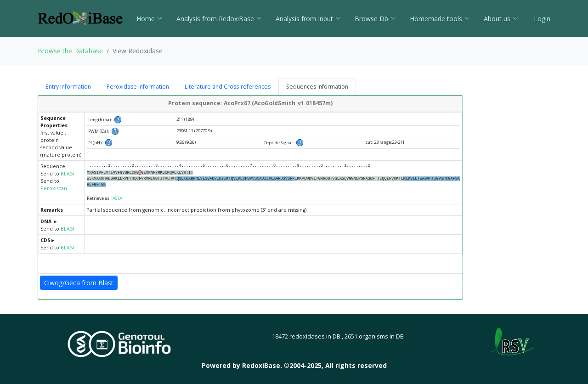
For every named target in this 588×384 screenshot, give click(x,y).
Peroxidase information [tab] (138, 87)
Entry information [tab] (68, 87)
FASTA (116, 198)
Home (150, 19)
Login (541, 19)
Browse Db (375, 19)
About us (501, 19)
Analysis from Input (308, 19)
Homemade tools (440, 19)
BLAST (68, 174)
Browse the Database (70, 51)
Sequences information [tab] (317, 87)
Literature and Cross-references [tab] (228, 87)
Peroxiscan (54, 188)
